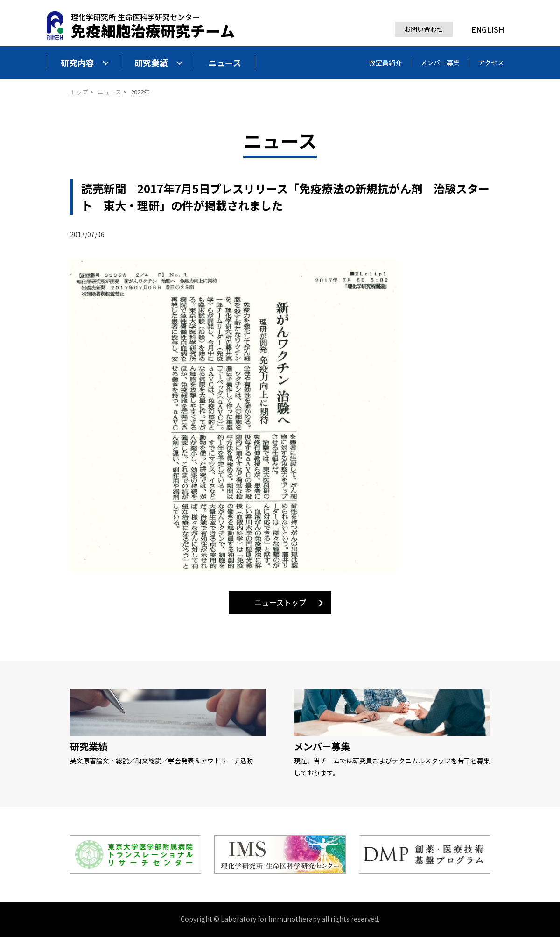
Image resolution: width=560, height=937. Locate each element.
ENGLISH (488, 29)
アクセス (491, 63)
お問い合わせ (424, 29)
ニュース (225, 63)
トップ (79, 92)
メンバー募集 (440, 63)
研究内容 (85, 63)
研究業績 (159, 63)
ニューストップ (280, 602)
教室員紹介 (385, 63)
